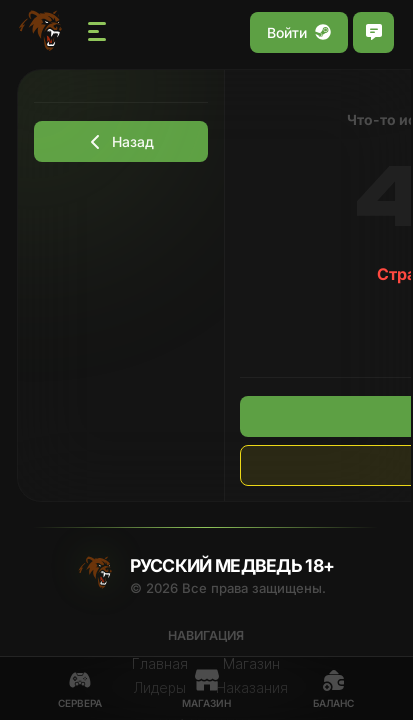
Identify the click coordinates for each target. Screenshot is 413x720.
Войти (299, 32)
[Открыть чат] (373, 32)
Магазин (206, 688)
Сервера (80, 688)
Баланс (333, 688)
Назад (121, 141)
